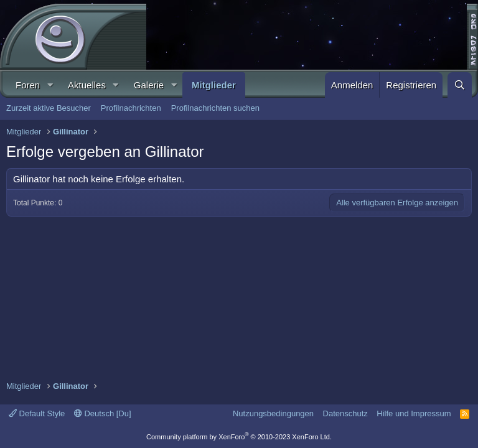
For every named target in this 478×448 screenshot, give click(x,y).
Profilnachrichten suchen (215, 108)
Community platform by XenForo (239, 437)
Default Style (37, 413)
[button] (50, 85)
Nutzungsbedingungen (273, 413)
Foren (28, 85)
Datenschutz (345, 413)
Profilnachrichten (131, 108)
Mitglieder (214, 85)
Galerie (149, 85)
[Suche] (460, 85)
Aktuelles (87, 85)
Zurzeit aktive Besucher (49, 108)
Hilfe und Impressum (414, 413)
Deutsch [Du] (103, 413)
